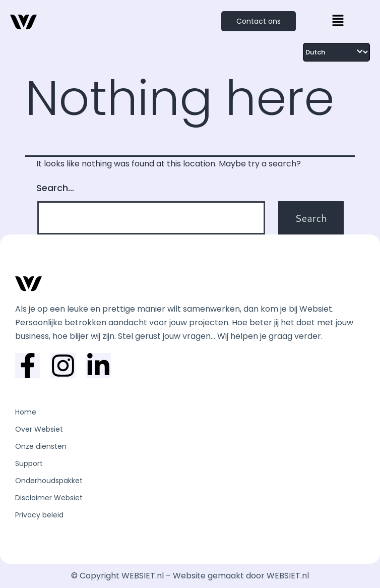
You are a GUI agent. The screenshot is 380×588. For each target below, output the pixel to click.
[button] (338, 21)
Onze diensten (41, 446)
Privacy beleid (39, 515)
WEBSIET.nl (288, 576)
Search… (55, 188)
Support (29, 463)
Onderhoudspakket (49, 481)
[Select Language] (336, 52)
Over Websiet (39, 429)
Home (26, 412)
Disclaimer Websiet (49, 498)
